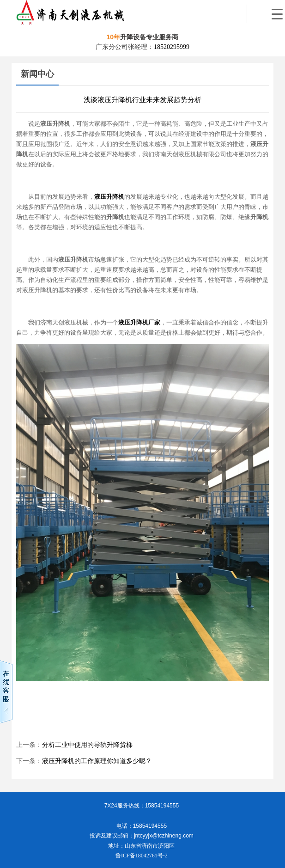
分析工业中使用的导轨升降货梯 (87, 745)
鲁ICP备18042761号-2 (142, 856)
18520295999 (172, 47)
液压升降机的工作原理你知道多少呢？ (97, 761)
